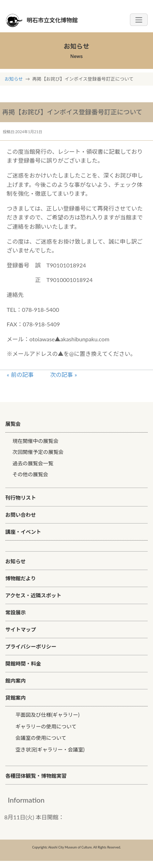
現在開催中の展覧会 (35, 441)
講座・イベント (23, 532)
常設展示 (16, 612)
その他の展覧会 (30, 474)
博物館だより (21, 578)
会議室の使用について (41, 738)
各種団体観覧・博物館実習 (36, 776)
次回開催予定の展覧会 (38, 452)
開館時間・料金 (23, 664)
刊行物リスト (21, 498)
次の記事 (61, 375)
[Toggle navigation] (139, 20)
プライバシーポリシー (31, 647)
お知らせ (14, 79)
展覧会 (13, 424)
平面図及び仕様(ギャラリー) (47, 715)
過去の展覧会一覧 (33, 463)
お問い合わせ (21, 515)
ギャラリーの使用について (46, 726)
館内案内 (16, 681)
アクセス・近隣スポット (33, 595)
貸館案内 (16, 698)
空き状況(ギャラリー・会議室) (50, 750)
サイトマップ (21, 630)
